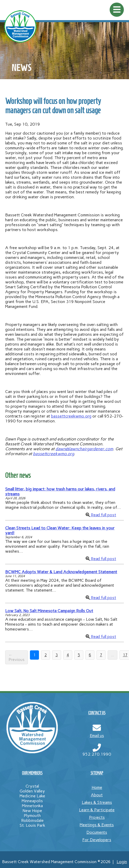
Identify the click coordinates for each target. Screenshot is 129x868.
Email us (97, 736)
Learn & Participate (97, 810)
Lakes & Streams (97, 802)
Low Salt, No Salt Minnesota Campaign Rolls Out (49, 611)
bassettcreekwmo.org (71, 416)
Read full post (103, 515)
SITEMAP (97, 773)
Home (97, 787)
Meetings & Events (97, 825)
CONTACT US (97, 713)
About (97, 795)
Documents (97, 832)
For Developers (97, 840)
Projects (97, 817)
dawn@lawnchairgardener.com (84, 449)
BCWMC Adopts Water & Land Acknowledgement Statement (61, 572)
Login (122, 862)
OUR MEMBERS (32, 773)
